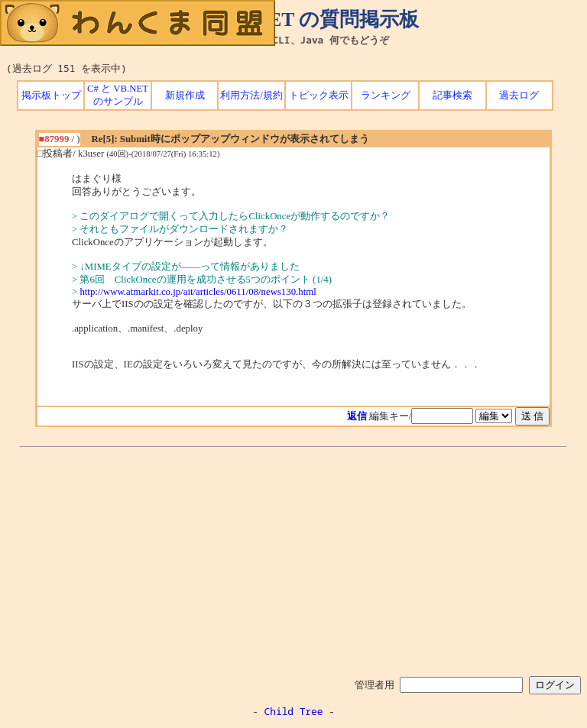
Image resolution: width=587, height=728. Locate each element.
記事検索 (452, 95)
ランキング (386, 95)
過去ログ (519, 95)
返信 (357, 416)
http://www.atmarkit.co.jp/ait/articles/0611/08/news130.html (198, 292)
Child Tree (294, 711)
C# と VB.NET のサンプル (118, 95)
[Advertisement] (293, 559)
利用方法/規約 (251, 95)
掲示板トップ (51, 95)
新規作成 (185, 95)
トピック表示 (319, 95)
